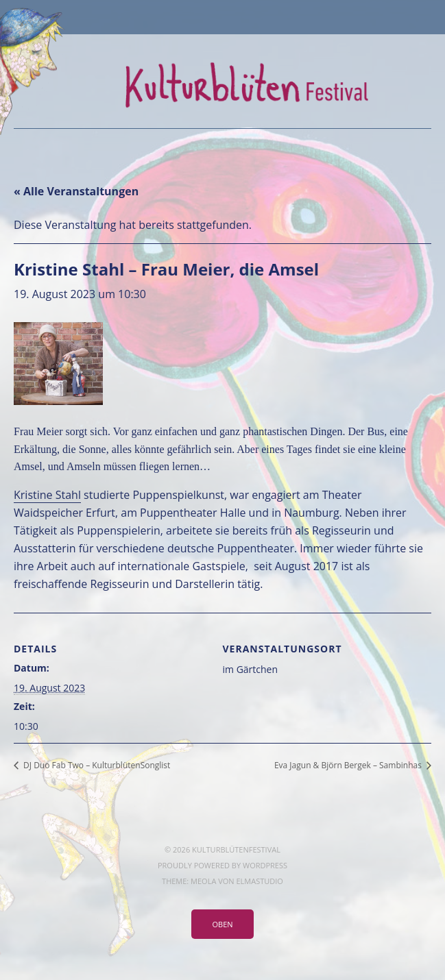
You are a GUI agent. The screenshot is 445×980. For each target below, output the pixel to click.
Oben (222, 924)
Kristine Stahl (47, 495)
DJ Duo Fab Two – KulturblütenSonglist (96, 765)
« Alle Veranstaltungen (76, 191)
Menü (222, 17)
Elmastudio (259, 881)
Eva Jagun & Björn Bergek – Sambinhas (349, 765)
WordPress (265, 865)
